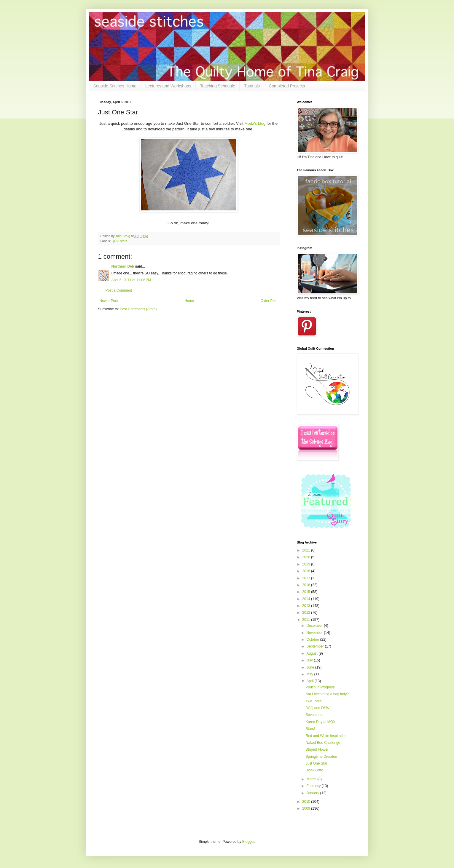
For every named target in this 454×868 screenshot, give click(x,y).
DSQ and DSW (317, 708)
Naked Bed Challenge (323, 743)
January (313, 793)
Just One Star (316, 763)
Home (189, 301)
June (311, 667)
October (313, 640)
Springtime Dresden (321, 757)
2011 (307, 620)
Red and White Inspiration (326, 736)
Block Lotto (314, 770)
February (314, 786)
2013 (307, 606)
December (315, 626)
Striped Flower (317, 749)
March (312, 779)
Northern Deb (123, 266)
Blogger (248, 842)
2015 (307, 592)
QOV (115, 241)
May (310, 674)
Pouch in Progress (320, 687)
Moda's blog (255, 123)
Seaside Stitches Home (115, 86)
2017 (307, 578)
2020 (307, 557)
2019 (307, 564)
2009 (307, 808)
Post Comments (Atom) (138, 309)
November (315, 633)
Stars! (310, 729)
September (316, 646)
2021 (307, 550)
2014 (307, 599)
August (312, 653)
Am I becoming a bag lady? (327, 694)
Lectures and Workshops (168, 86)
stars (124, 241)
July (310, 660)
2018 (307, 571)
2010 (307, 802)
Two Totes (313, 701)
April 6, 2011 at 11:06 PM (131, 280)
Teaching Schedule (218, 86)
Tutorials (252, 86)
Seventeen (314, 715)
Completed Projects (287, 86)
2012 (307, 613)
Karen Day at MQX (320, 722)
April (310, 681)
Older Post (269, 301)
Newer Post (109, 301)
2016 (307, 585)
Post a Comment (119, 290)
